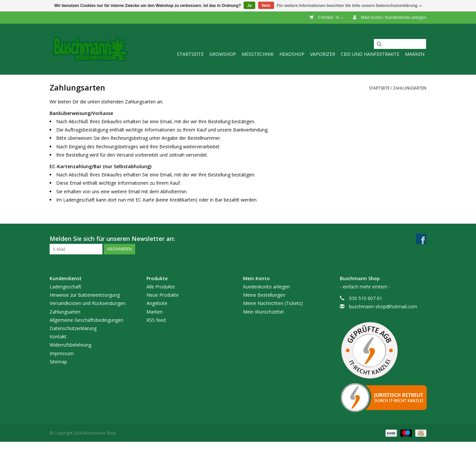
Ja (249, 6)
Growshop (223, 54)
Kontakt (58, 337)
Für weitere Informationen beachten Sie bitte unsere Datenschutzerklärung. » (349, 6)
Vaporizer (323, 54)
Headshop (292, 54)
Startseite (190, 54)
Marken (415, 54)
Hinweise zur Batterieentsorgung (85, 295)
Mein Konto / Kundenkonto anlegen (390, 17)
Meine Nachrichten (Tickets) (273, 303)
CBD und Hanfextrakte (370, 54)
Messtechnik (258, 54)
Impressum (62, 353)
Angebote (157, 303)
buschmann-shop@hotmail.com (383, 306)
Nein (266, 6)
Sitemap (58, 362)
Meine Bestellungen (264, 295)
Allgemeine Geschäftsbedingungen (86, 320)
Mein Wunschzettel (263, 312)
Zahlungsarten (410, 88)
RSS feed (156, 320)
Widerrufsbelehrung (70, 345)
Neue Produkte (163, 295)
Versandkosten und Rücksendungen (88, 303)
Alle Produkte (161, 287)
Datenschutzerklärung (73, 328)
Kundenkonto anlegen (266, 287)
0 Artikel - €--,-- (328, 17)
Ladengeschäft (65, 287)
